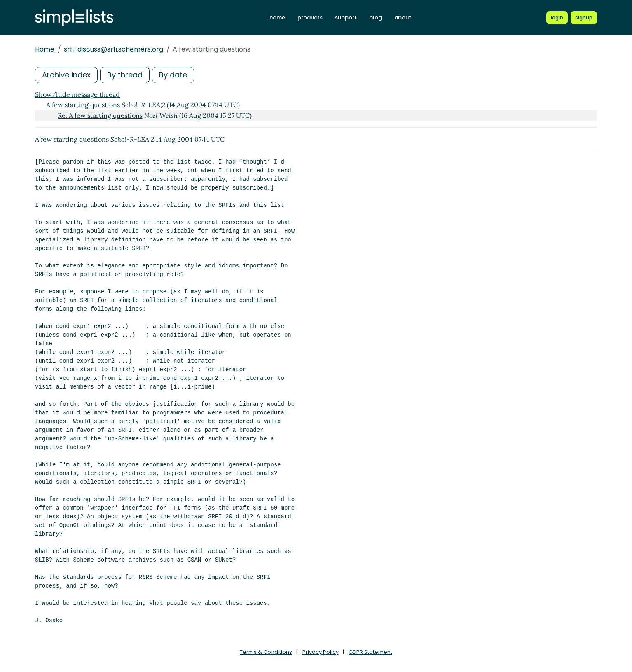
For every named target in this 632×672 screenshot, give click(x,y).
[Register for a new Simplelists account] (584, 18)
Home (45, 49)
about (403, 18)
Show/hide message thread (77, 94)
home (277, 18)
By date (173, 75)
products (310, 18)
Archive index (66, 75)
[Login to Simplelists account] (557, 18)
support (346, 18)
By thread (125, 75)
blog (376, 18)
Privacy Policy (321, 652)
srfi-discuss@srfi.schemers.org (114, 49)
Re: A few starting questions (100, 115)
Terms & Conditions (266, 652)
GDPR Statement (370, 652)
